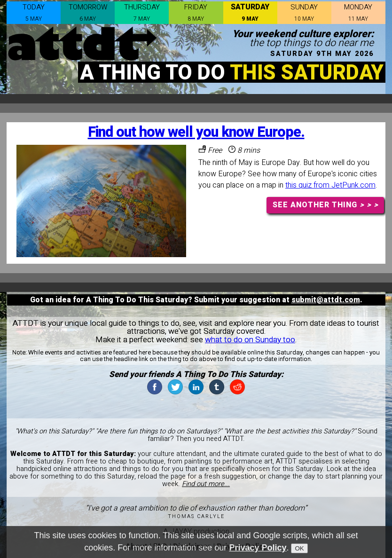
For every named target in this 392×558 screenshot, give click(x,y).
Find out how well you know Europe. (196, 132)
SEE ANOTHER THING (325, 205)
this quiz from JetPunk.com (330, 185)
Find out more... (206, 484)
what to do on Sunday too (250, 340)
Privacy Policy (258, 550)
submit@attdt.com (326, 300)
